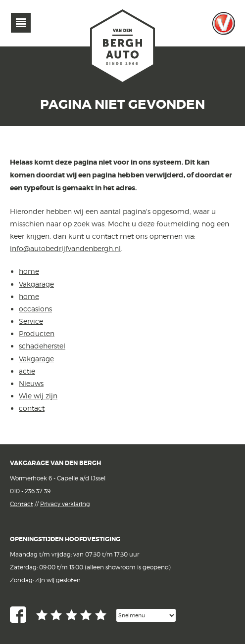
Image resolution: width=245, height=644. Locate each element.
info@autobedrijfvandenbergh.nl (65, 248)
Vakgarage (224, 23)
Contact (22, 504)
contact (32, 408)
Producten (37, 333)
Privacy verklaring (65, 504)
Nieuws (31, 383)
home (29, 271)
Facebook (18, 615)
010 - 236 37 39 (30, 491)
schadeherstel (42, 346)
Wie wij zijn (38, 396)
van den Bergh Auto (123, 47)
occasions (35, 309)
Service (31, 321)
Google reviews (71, 615)
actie (27, 371)
